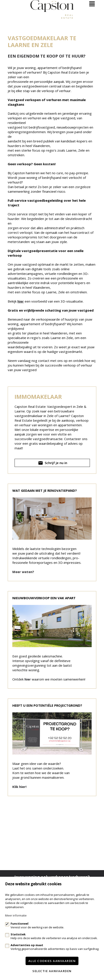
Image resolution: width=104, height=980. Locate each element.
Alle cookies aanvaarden (52, 961)
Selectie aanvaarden (52, 971)
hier (21, 301)
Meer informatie (16, 915)
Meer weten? (23, 572)
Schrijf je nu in (52, 464)
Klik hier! (19, 787)
